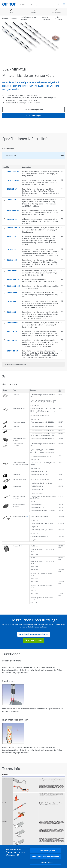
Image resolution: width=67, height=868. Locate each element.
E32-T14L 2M (12, 340)
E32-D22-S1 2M (13, 180)
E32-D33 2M (11, 249)
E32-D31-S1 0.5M (13, 228)
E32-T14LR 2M (12, 351)
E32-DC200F (12, 301)
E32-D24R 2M (12, 219)
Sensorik (14, 18)
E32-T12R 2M (12, 331)
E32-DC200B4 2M (13, 286)
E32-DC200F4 (12, 312)
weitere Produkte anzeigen (15, 364)
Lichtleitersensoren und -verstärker (29, 18)
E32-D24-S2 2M (13, 210)
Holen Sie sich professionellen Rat (34, 634)
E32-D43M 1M (12, 271)
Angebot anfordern (33, 640)
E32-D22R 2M (12, 189)
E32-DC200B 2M (13, 279)
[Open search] (58, 4)
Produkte (5, 18)
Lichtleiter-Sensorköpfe (46, 18)
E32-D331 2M (12, 260)
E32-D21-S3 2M (13, 172)
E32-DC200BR (12, 293)
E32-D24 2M (11, 200)
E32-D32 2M (11, 236)
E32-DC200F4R (13, 323)
